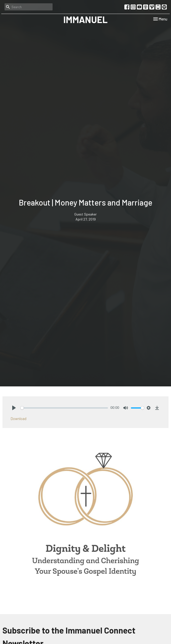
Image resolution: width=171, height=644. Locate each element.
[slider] (64, 408)
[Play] (14, 408)
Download (18, 419)
